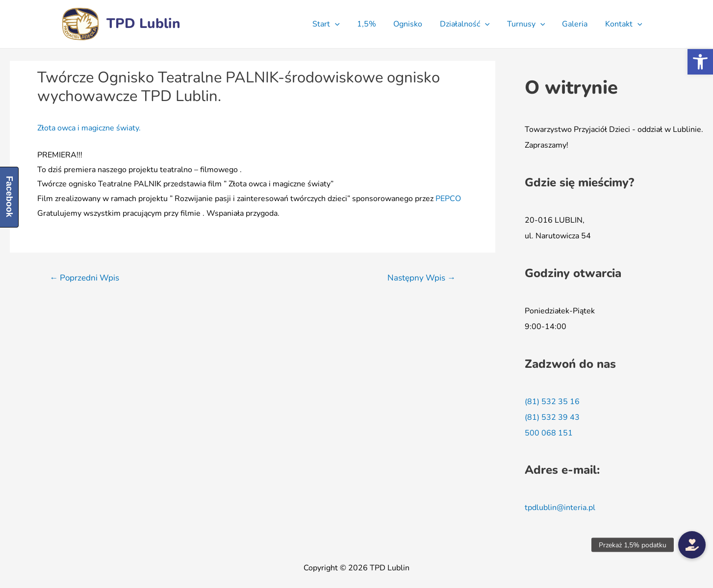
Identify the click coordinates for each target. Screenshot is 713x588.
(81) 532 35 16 (552, 402)
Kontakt (624, 24)
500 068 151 (549, 433)
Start (337, 24)
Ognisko (415, 24)
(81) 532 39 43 (552, 417)
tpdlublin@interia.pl (560, 508)
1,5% (375, 24)
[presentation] (346, 24)
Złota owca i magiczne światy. (89, 128)
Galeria (577, 24)
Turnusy (530, 24)
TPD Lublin (143, 24)
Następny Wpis (421, 278)
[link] (448, 199)
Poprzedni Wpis (84, 278)
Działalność (470, 24)
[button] (700, 62)
